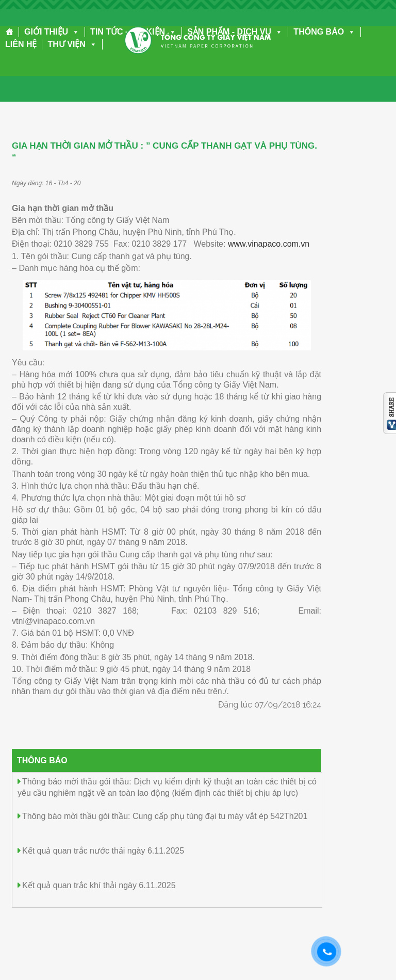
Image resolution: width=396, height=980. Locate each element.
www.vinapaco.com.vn (269, 244)
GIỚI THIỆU (52, 32)
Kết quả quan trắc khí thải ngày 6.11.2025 (99, 885)
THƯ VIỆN (72, 44)
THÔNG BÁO (324, 32)
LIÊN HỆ (21, 44)
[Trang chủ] (10, 32)
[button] (74, 32)
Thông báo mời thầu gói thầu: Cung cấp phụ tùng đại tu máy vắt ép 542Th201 (165, 816)
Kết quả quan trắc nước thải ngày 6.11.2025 (103, 851)
